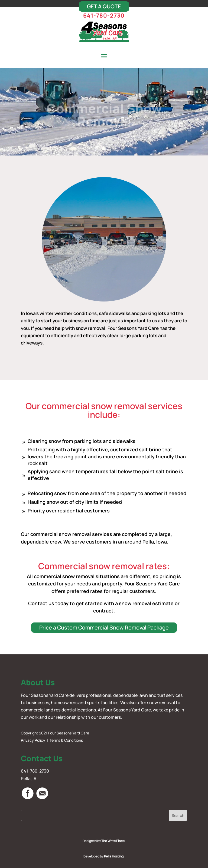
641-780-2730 (104, 15)
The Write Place (113, 841)
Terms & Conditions (66, 740)
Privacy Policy (33, 740)
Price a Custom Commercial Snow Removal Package (104, 627)
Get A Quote (104, 6)
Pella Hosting (114, 856)
